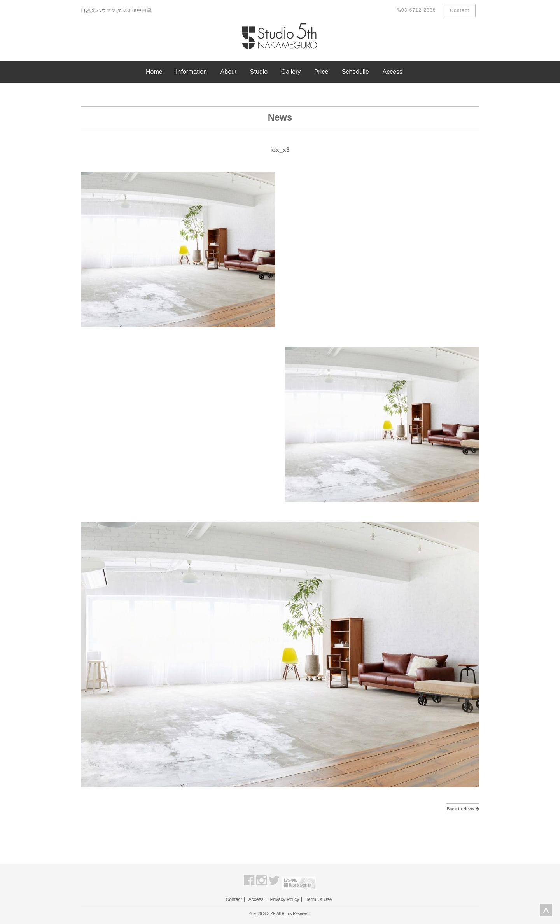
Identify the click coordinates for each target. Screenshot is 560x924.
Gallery (291, 72)
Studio (259, 72)
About (229, 72)
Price (321, 72)
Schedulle (355, 72)
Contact (460, 10)
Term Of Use (319, 899)
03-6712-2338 (417, 10)
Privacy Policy (285, 899)
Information (191, 72)
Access (392, 72)
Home (154, 72)
